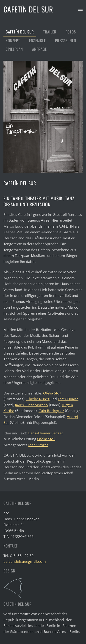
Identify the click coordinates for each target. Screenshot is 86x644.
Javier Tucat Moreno (31, 405)
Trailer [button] (50, 32)
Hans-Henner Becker (45, 433)
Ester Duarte (68, 399)
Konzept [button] (13, 41)
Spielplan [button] (14, 49)
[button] (80, 9)
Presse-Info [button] (66, 41)
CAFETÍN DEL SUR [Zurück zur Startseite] (28, 9)
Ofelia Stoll (52, 393)
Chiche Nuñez (38, 399)
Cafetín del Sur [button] (20, 32)
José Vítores (38, 445)
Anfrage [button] (39, 49)
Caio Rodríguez (51, 411)
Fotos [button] (71, 32)
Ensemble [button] (37, 41)
